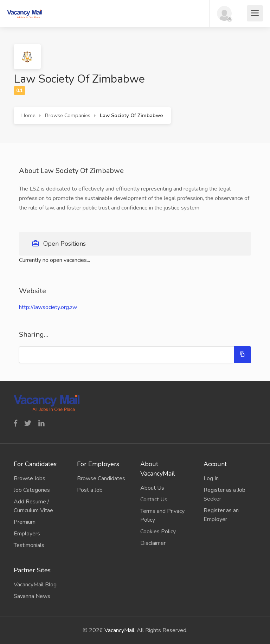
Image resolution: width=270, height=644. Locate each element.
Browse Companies (68, 115)
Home (28, 115)
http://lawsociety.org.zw (48, 307)
